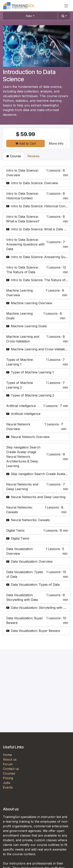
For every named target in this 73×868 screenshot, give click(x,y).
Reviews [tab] (33, 156)
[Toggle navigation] (66, 6)
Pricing (8, 778)
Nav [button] (29, 16)
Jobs (7, 783)
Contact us (11, 769)
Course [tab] (14, 156)
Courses (9, 773)
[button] (64, 16)
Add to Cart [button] (26, 143)
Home (7, 755)
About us (10, 759)
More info (56, 143)
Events (8, 787)
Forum (8, 764)
